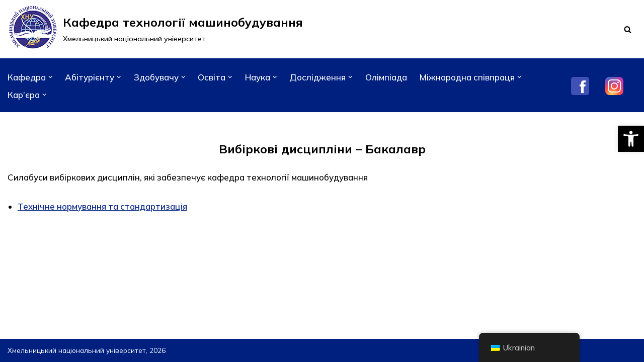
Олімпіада (386, 77)
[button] (631, 139)
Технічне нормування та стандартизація (102, 206)
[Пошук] (628, 29)
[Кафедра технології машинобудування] (155, 29)
